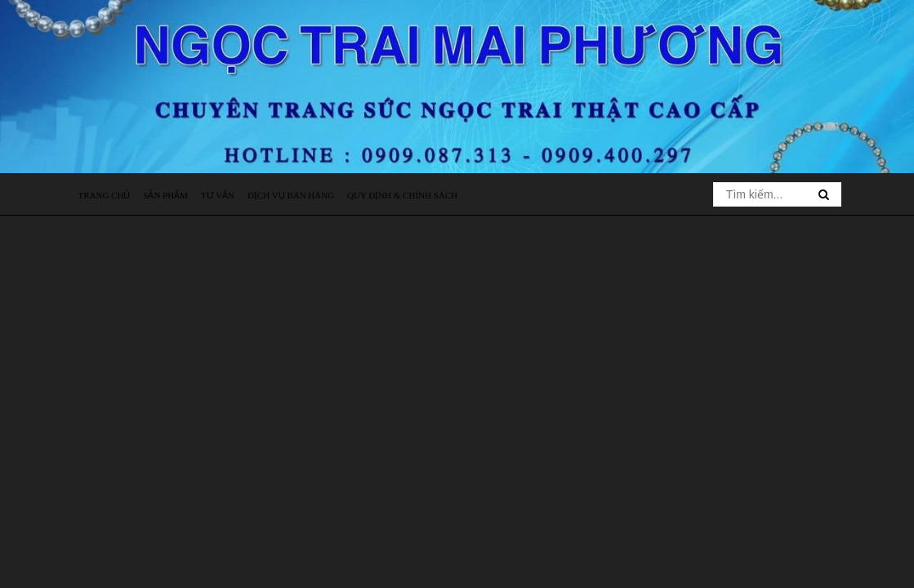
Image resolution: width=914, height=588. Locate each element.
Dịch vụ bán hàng (291, 195)
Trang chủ (105, 195)
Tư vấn (218, 195)
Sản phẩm (165, 195)
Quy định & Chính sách (402, 195)
